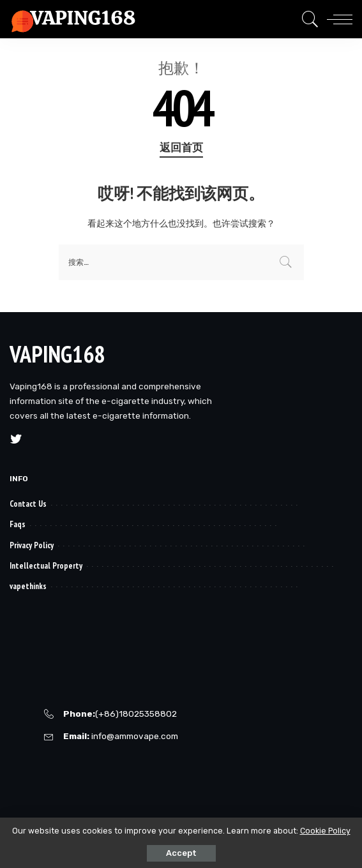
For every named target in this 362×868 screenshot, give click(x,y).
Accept (181, 853)
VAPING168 (57, 354)
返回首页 (181, 147)
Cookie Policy (325, 831)
